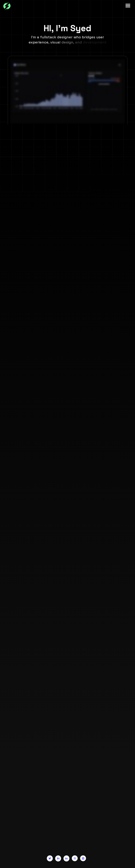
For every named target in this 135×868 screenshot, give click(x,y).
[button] (126, 6)
